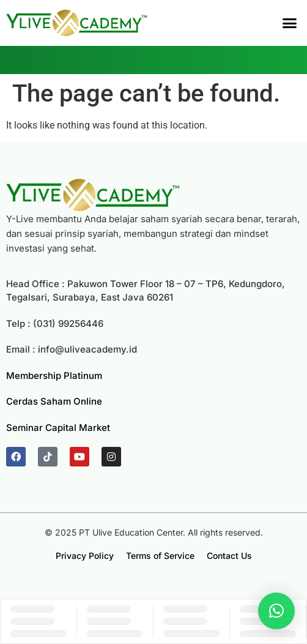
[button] (290, 23)
